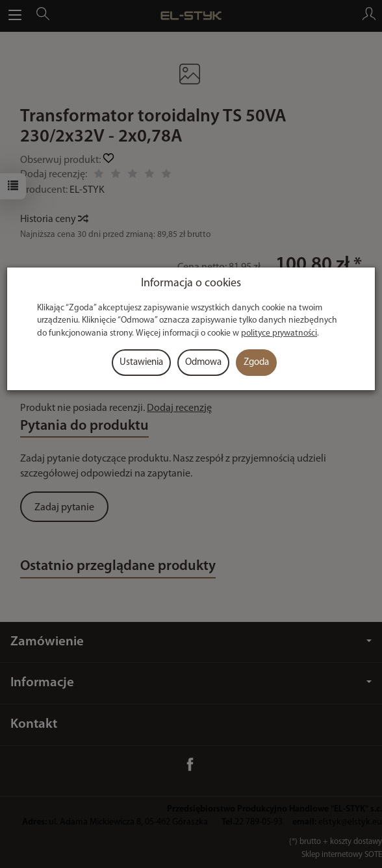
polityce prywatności (279, 333)
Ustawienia (141, 363)
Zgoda (256, 363)
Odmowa (203, 363)
